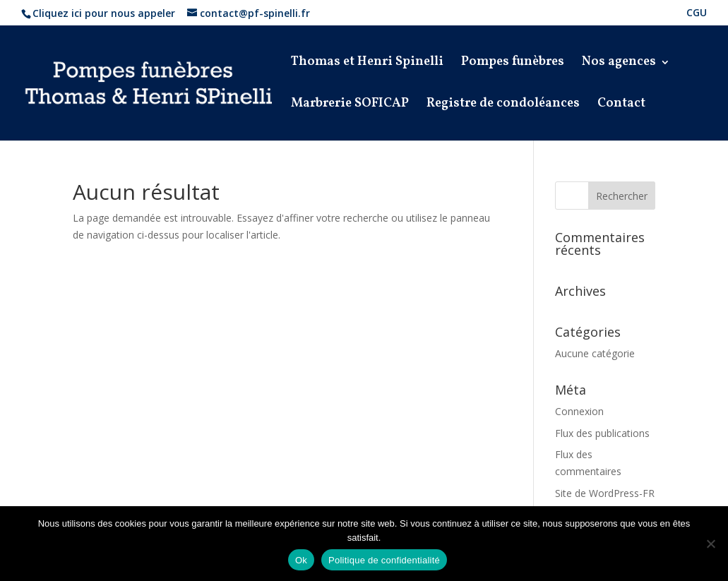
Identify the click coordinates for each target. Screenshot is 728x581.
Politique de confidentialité (384, 560)
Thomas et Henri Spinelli (367, 64)
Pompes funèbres (513, 64)
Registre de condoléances (503, 106)
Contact (621, 106)
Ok (301, 560)
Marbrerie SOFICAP (350, 106)
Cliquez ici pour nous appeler (104, 13)
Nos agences (619, 64)
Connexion (579, 411)
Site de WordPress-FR (605, 493)
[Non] (710, 544)
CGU (697, 13)
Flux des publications (602, 433)
